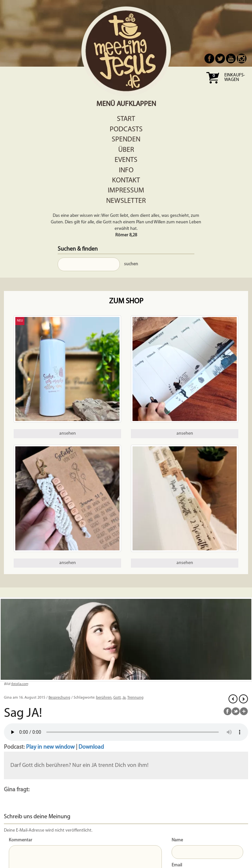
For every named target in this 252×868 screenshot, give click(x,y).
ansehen (68, 434)
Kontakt (126, 181)
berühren (104, 698)
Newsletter (126, 201)
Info (126, 171)
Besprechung (59, 698)
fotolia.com (20, 684)
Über (126, 150)
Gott (117, 698)
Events (126, 160)
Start (126, 119)
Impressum (126, 191)
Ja (124, 698)
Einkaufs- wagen (235, 78)
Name (177, 840)
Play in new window (50, 747)
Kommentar (21, 840)
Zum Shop (126, 302)
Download (91, 747)
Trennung (135, 698)
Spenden (126, 140)
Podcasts (126, 130)
